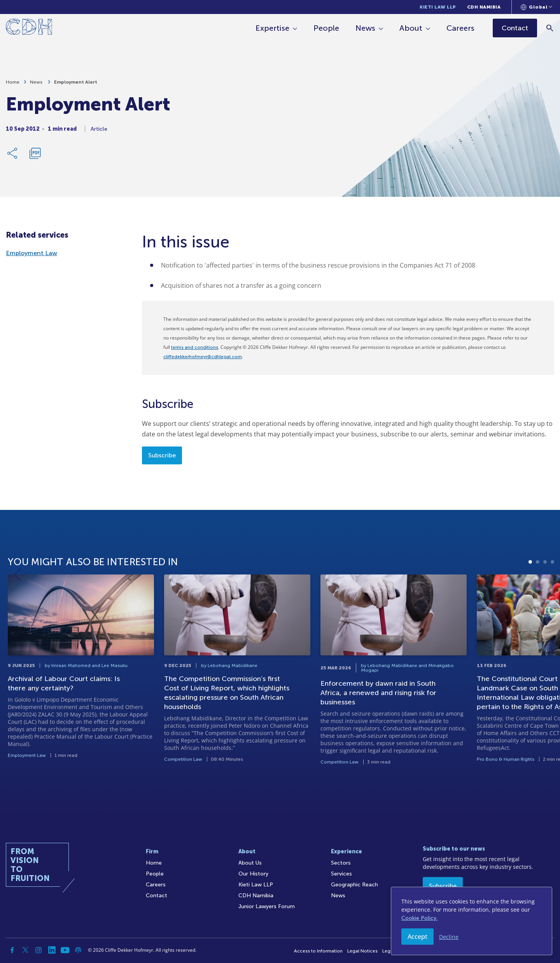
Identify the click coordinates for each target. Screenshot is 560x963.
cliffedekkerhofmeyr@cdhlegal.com (203, 357)
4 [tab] (552, 596)
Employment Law (31, 253)
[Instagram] (38, 950)
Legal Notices (362, 951)
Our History (253, 874)
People (327, 28)
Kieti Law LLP (438, 7)
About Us (250, 863)
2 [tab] (538, 596)
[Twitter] (25, 950)
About (412, 28)
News (366, 28)
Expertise (273, 28)
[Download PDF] (35, 156)
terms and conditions (195, 347)
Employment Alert (76, 85)
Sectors (341, 863)
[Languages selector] (536, 7)
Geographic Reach (354, 885)
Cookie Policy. (419, 918)
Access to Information (318, 951)
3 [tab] (545, 596)
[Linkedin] (52, 950)
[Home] (29, 28)
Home (13, 85)
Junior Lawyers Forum (267, 906)
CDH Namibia (484, 7)
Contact (157, 896)
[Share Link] (13, 156)
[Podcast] (78, 950)
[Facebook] (12, 950)
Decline (449, 937)
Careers (461, 28)
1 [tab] (530, 596)
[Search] (550, 28)
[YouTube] (65, 950)
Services (341, 874)
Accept (417, 937)
